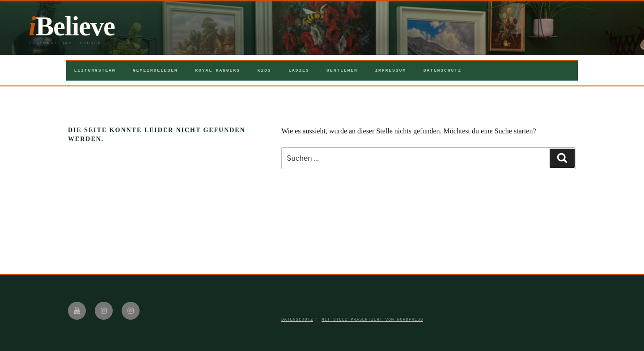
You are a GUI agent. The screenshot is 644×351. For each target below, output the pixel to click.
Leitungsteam (95, 71)
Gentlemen (342, 71)
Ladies (299, 71)
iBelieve (72, 26)
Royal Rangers (218, 71)
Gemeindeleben (155, 71)
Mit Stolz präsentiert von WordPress (372, 319)
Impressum (390, 71)
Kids (264, 71)
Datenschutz (443, 71)
